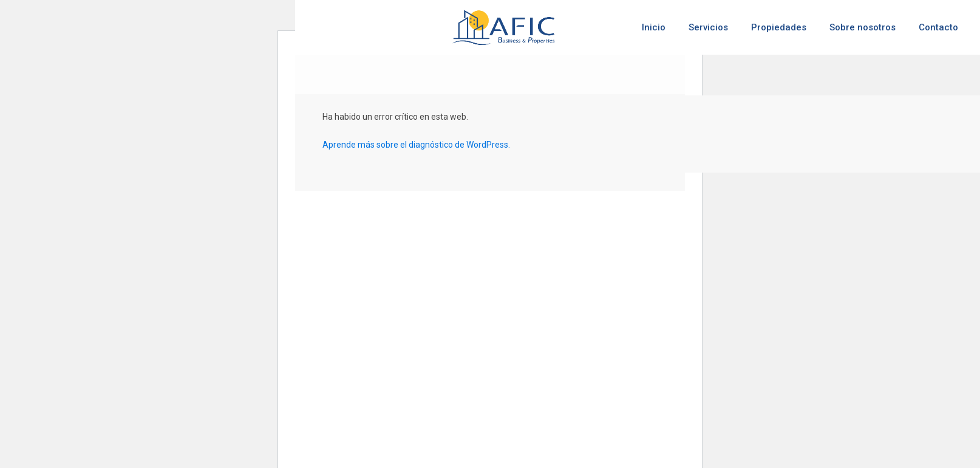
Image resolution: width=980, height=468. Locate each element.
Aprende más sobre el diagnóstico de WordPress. (416, 145)
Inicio (654, 27)
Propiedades (779, 27)
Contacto (938, 27)
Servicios (708, 27)
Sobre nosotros (863, 27)
